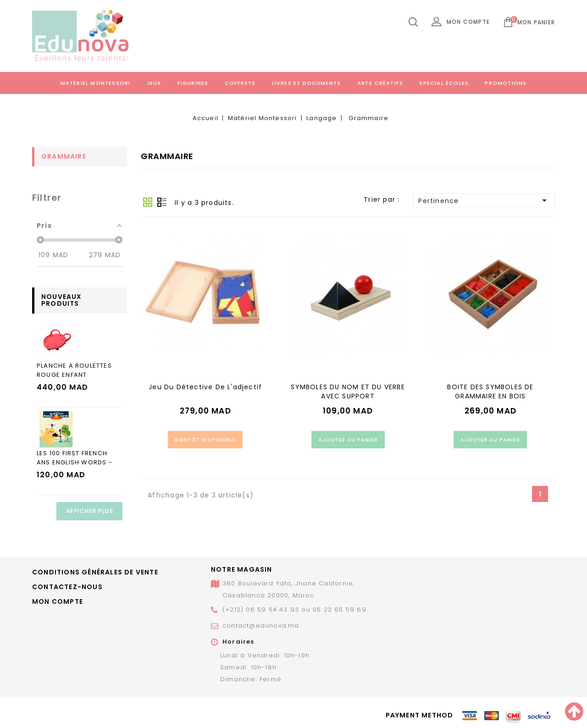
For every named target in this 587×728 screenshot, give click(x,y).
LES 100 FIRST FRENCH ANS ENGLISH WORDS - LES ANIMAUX (75, 462)
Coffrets (240, 83)
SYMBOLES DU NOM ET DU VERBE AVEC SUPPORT (348, 392)
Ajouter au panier (348, 440)
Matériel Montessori (96, 83)
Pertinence (484, 200)
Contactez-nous (67, 587)
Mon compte (58, 601)
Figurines (193, 83)
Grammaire (64, 156)
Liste (162, 202)
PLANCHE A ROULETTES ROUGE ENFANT (74, 370)
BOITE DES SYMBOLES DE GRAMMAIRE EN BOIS (490, 392)
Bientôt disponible (205, 440)
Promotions (506, 83)
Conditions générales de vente (95, 572)
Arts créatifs (380, 83)
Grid (148, 202)
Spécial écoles (444, 83)
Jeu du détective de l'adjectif (205, 387)
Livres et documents (307, 83)
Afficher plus (90, 511)
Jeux (154, 83)
